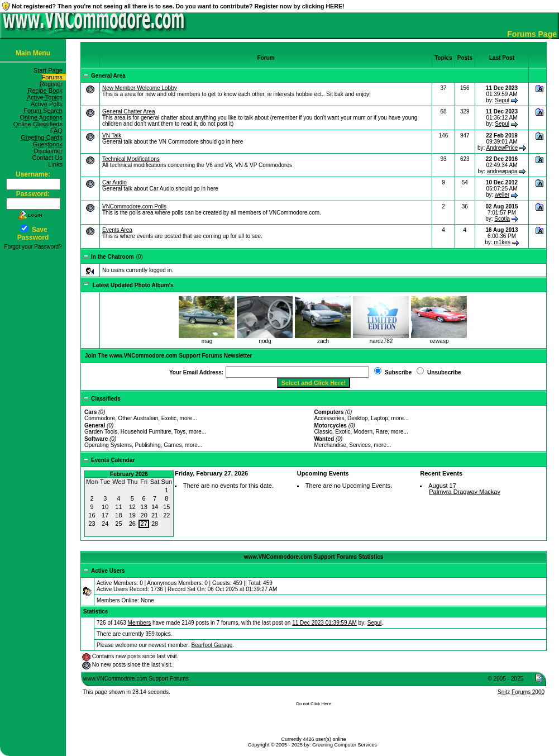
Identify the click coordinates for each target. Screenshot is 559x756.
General (95, 425)
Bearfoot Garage (212, 645)
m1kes (502, 242)
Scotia (502, 219)
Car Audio (114, 182)
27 (144, 524)
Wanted (324, 439)
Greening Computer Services (345, 745)
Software (96, 439)
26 (132, 524)
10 (105, 507)
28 (155, 524)
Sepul (502, 100)
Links (57, 164)
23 (92, 524)
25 (118, 524)
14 (155, 507)
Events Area (117, 230)
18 (118, 515)
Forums (54, 77)
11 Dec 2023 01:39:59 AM (324, 623)
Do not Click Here (314, 704)
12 (132, 507)
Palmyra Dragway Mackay (465, 492)
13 (144, 507)
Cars (90, 412)
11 (118, 507)
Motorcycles (330, 425)
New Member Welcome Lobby (140, 88)
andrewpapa (502, 171)
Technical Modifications (131, 159)
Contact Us (49, 158)
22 (166, 515)
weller (502, 195)
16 (92, 515)
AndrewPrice (502, 148)
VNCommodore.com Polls (134, 206)
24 (105, 524)
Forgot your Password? (33, 247)
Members (140, 623)
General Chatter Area (129, 111)
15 (166, 507)
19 (132, 515)
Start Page (50, 70)
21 (155, 515)
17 (105, 515)
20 (144, 515)
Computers (329, 412)
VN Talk (112, 135)
